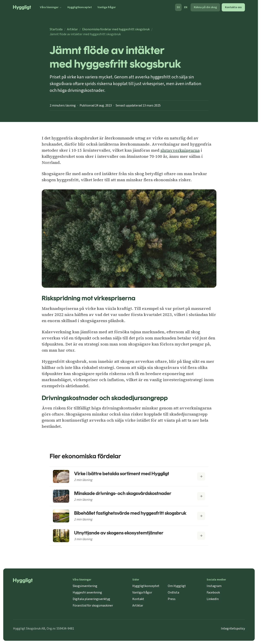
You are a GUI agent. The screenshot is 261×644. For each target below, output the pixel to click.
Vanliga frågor (107, 7)
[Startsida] (22, 8)
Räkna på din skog (205, 7)
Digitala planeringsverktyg (91, 599)
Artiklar (72, 29)
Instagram (214, 586)
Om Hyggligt (177, 586)
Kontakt (138, 599)
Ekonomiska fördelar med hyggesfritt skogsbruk (116, 29)
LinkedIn (213, 599)
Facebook (213, 592)
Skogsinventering (85, 586)
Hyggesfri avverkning (87, 592)
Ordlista (173, 592)
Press (172, 599)
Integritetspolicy (233, 629)
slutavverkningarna (180, 150)
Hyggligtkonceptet (80, 7)
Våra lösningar (51, 7)
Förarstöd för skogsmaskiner (93, 606)
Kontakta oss (233, 7)
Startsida (56, 29)
